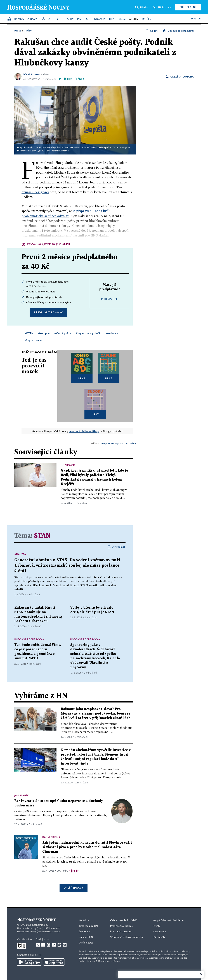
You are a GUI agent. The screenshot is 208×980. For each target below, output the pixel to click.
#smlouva (112, 333)
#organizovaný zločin (89, 333)
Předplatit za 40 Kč (48, 312)
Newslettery (159, 932)
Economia (84, 932)
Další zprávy (73, 888)
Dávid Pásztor (31, 74)
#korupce (44, 333)
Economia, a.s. (40, 925)
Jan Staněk (22, 795)
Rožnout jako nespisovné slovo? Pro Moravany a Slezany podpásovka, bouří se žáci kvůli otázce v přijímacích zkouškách (96, 714)
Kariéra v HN (86, 937)
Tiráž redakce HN (88, 926)
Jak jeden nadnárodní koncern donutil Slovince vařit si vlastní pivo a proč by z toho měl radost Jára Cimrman (87, 847)
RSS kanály (159, 937)
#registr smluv (34, 340)
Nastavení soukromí (121, 932)
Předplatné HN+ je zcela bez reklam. (119, 443)
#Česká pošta (63, 333)
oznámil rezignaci (35, 192)
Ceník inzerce (86, 943)
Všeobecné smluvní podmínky (127, 937)
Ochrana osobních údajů (124, 920)
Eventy (157, 926)
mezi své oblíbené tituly (84, 431)
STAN (42, 536)
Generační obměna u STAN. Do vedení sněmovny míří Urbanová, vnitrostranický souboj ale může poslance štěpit (67, 566)
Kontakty (84, 920)
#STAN (29, 333)
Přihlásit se (109, 299)
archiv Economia (61, 151)
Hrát (82, 378)
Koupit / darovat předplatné (168, 920)
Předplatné (188, 7)
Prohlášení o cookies (121, 926)
